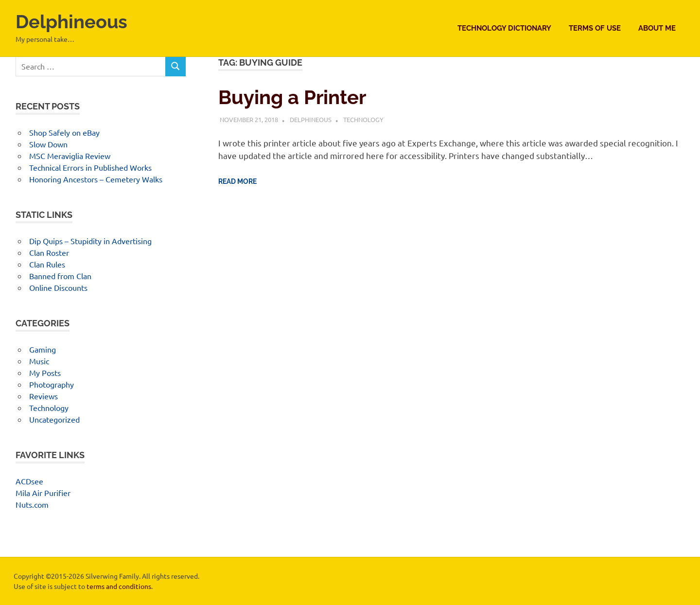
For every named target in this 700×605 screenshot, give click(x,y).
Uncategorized (54, 419)
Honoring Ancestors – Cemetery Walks (96, 179)
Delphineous (71, 22)
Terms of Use (595, 28)
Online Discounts (58, 287)
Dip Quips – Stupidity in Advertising (90, 241)
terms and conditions (119, 586)
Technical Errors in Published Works (90, 167)
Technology (363, 119)
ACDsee (29, 481)
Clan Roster (49, 252)
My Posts (45, 373)
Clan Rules (47, 264)
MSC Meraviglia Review (70, 156)
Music (39, 361)
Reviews (44, 396)
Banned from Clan (60, 276)
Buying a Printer (292, 97)
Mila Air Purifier (43, 493)
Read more (237, 181)
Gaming (43, 349)
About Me (657, 28)
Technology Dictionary (504, 28)
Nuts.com (32, 504)
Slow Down (48, 144)
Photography (52, 384)
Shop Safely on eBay (64, 132)
